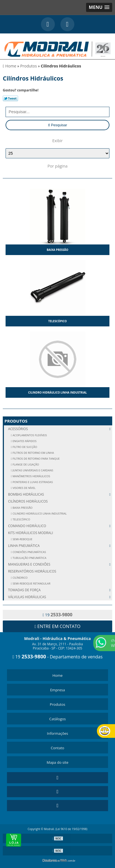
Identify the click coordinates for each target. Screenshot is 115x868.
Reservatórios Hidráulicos (32, 571)
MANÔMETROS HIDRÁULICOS (31, 476)
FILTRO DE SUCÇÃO (25, 447)
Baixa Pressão (58, 250)
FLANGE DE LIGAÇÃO (26, 465)
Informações (58, 733)
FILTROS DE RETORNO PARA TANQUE (36, 459)
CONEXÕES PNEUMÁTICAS (29, 552)
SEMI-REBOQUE (22, 539)
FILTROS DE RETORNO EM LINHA (33, 453)
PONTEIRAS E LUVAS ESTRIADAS (32, 482)
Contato (57, 748)
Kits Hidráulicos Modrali (30, 533)
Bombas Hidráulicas (60, 494)
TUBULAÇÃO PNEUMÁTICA (29, 558)
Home (58, 675)
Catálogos (58, 719)
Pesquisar (58, 125)
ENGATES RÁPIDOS (24, 441)
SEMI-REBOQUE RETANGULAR (31, 584)
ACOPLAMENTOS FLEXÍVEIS (30, 435)
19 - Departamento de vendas (58, 657)
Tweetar (10, 98)
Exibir (58, 141)
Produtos (16, 421)
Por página (57, 166)
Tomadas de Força (60, 590)
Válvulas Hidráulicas (60, 597)
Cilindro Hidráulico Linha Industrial (58, 392)
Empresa (58, 690)
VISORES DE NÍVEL (24, 488)
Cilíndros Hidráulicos (28, 501)
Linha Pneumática (60, 546)
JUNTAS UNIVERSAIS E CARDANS (33, 470)
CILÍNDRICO (20, 578)
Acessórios (60, 429)
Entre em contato (58, 626)
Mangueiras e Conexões (60, 564)
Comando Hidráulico (60, 526)
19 (58, 615)
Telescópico (57, 321)
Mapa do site (57, 762)
